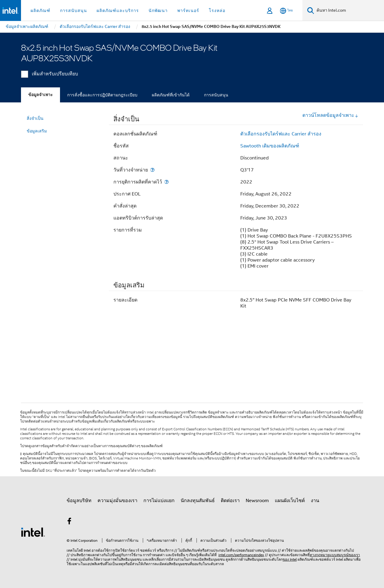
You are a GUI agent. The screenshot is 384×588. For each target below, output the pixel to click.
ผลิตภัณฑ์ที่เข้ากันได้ (171, 95)
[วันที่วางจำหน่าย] (152, 170)
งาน (315, 501)
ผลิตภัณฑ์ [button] (40, 11)
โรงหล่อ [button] (217, 11)
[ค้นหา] (311, 10)
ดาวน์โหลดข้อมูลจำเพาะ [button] (330, 115)
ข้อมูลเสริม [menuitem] (37, 131)
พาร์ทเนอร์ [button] (188, 11)
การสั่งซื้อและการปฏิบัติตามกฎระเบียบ (102, 95)
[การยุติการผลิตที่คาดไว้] (166, 182)
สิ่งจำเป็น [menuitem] (35, 118)
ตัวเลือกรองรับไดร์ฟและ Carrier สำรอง (281, 134)
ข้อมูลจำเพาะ (40, 95)
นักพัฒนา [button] (158, 11)
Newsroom (257, 501)
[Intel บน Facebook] (69, 522)
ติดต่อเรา (230, 501)
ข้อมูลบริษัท (79, 501)
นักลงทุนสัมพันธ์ (198, 501)
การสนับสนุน (216, 95)
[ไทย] (286, 11)
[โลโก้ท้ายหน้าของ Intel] (33, 532)
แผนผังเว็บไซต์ (290, 501)
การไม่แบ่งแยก (159, 501)
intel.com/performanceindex (241, 555)
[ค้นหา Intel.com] (349, 11)
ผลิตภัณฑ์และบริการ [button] (118, 11)
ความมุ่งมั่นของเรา (117, 501)
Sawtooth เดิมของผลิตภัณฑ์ (270, 146)
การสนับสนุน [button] (73, 11)
